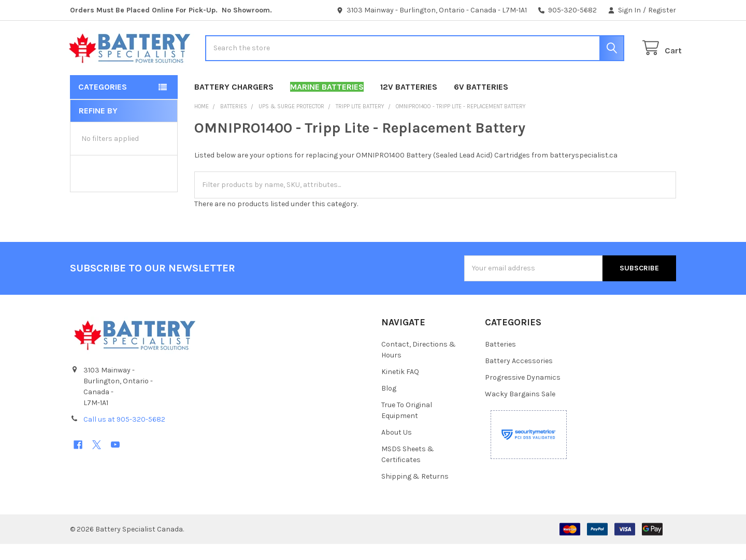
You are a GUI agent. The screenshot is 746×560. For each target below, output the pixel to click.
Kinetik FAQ (400, 388)
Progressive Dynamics (523, 393)
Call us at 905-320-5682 (124, 435)
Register (662, 10)
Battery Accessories (519, 377)
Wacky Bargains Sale (520, 410)
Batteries (500, 360)
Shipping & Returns (415, 492)
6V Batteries (481, 103)
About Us (397, 448)
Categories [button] (103, 103)
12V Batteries (409, 103)
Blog (389, 404)
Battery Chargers (234, 103)
